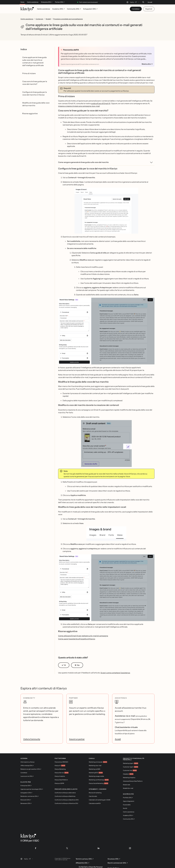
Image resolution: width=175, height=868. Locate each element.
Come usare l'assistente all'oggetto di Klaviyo (77, 639)
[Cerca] (143, 2)
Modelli (48, 19)
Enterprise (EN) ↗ (47, 2)
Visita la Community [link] (32, 739)
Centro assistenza (33, 2)
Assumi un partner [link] (77, 739)
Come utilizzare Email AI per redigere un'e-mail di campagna (83, 636)
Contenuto (39, 19)
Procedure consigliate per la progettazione (68, 19)
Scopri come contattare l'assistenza (115, 673)
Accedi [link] (118, 739)
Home (22, 2)
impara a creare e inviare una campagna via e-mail (79, 106)
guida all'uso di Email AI (101, 103)
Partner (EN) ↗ (60, 2)
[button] (106, 211)
